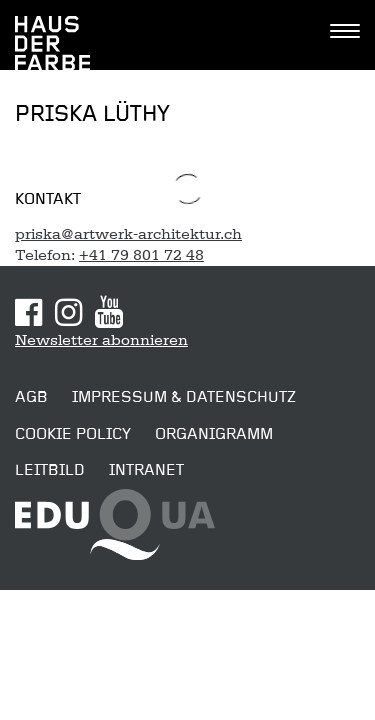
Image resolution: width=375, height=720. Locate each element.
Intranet (146, 470)
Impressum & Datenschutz (184, 397)
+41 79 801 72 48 (141, 255)
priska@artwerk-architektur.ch (128, 234)
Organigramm (214, 434)
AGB (31, 397)
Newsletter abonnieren (101, 340)
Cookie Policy (73, 434)
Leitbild (50, 470)
